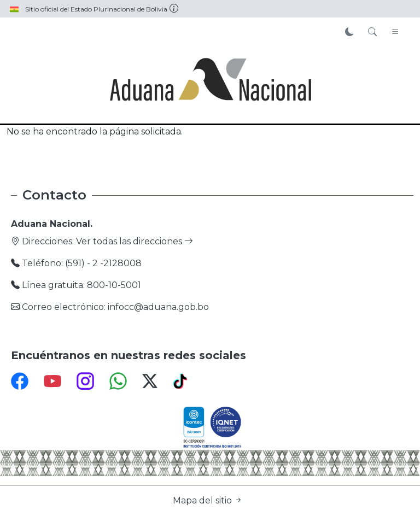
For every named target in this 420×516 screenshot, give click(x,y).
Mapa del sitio (208, 500)
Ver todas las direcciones (135, 241)
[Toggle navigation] (395, 32)
